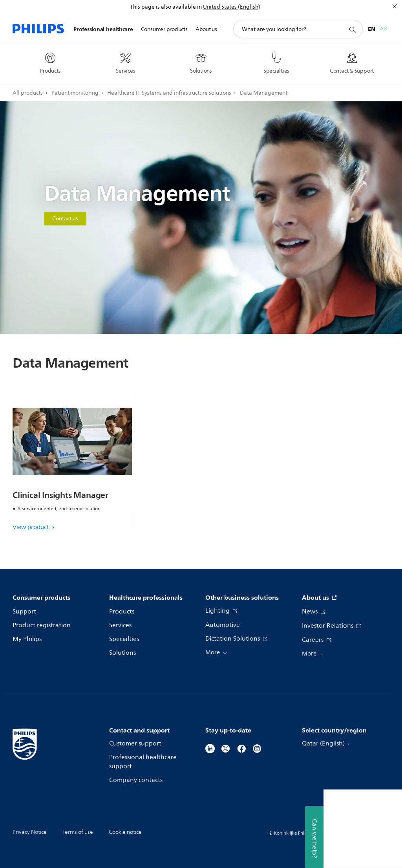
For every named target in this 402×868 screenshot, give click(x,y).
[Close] (395, 6)
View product (32, 527)
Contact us (65, 219)
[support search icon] (352, 29)
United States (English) (232, 7)
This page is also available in (166, 7)
